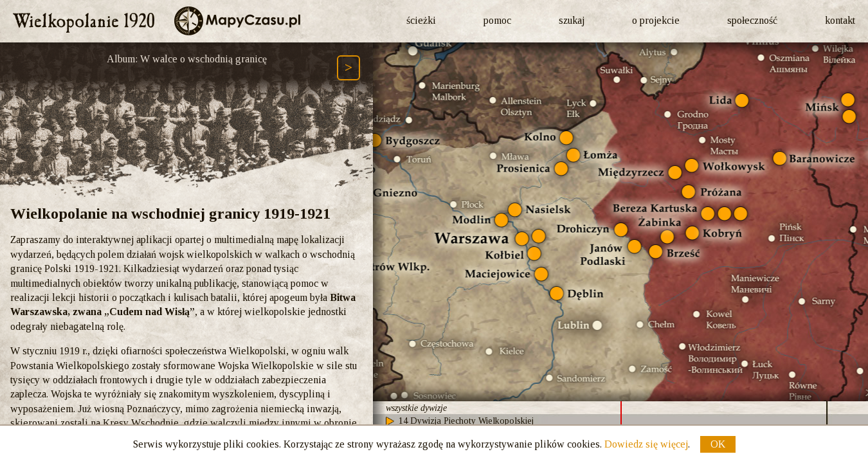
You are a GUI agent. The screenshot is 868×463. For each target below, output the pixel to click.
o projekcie (656, 20)
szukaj (572, 20)
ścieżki (421, 20)
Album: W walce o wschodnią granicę (187, 59)
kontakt (840, 20)
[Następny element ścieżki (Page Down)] (348, 68)
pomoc (497, 20)
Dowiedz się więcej (646, 444)
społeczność (752, 20)
